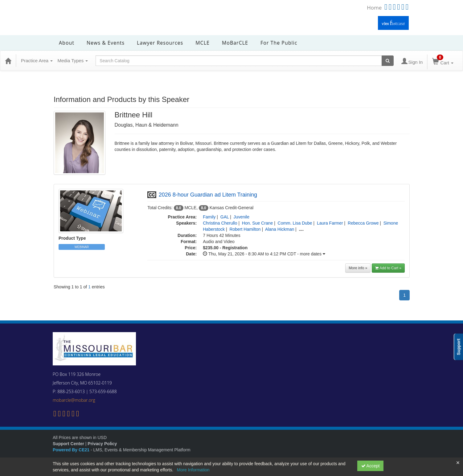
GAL (225, 217)
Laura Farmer (330, 223)
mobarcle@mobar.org (74, 400)
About (67, 43)
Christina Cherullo (220, 223)
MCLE (203, 43)
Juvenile (242, 217)
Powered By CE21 (72, 450)
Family (209, 217)
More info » (358, 268)
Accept (371, 466)
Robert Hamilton (245, 229)
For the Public (279, 43)
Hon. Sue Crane (257, 223)
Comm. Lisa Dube (295, 223)
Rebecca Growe (363, 223)
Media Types (73, 61)
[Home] (8, 61)
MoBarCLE (235, 43)
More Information (193, 470)
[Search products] (388, 61)
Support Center (68, 444)
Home (374, 8)
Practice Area (37, 61)
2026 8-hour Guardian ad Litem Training (208, 195)
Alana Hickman (280, 229)
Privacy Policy (102, 444)
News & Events (106, 43)
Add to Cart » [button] (388, 268)
